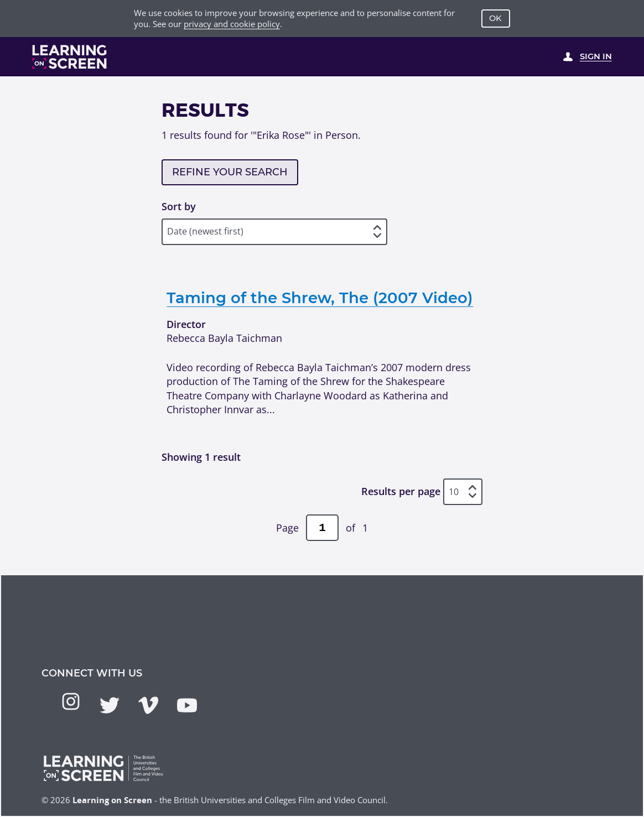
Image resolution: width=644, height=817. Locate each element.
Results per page (401, 492)
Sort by (179, 206)
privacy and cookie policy (232, 24)
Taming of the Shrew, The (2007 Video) (320, 298)
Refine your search (230, 172)
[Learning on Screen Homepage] (70, 57)
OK (495, 18)
